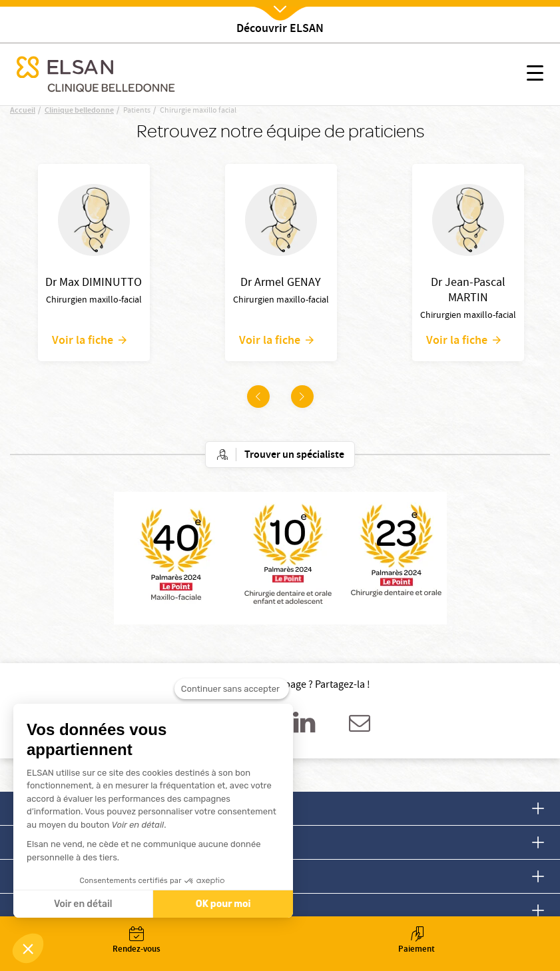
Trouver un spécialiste (294, 456)
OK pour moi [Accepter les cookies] (223, 904)
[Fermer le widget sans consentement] (232, 691)
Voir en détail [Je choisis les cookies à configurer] (83, 904)
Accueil (23, 111)
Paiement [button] (417, 941)
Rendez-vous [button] (137, 941)
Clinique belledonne (79, 111)
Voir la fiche (83, 340)
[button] (28, 948)
